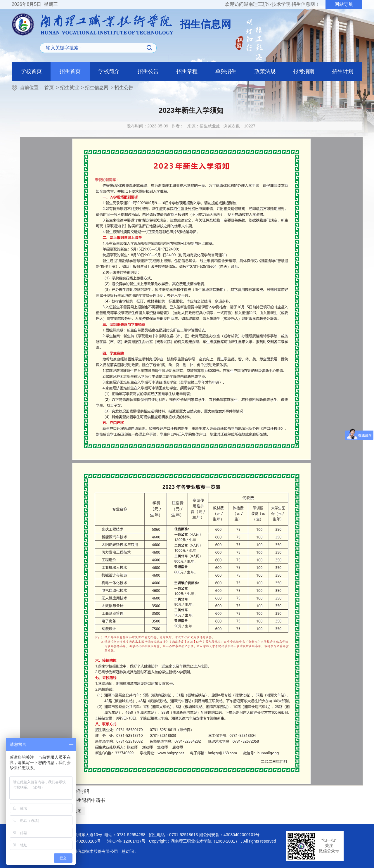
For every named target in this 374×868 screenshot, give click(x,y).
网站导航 (344, 4)
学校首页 (31, 71)
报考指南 (304, 71)
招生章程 (187, 71)
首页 (49, 88)
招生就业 (70, 88)
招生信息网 (97, 88)
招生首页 (70, 71)
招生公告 (148, 71)
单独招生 (226, 71)
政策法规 (265, 71)
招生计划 (343, 71)
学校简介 (109, 71)
